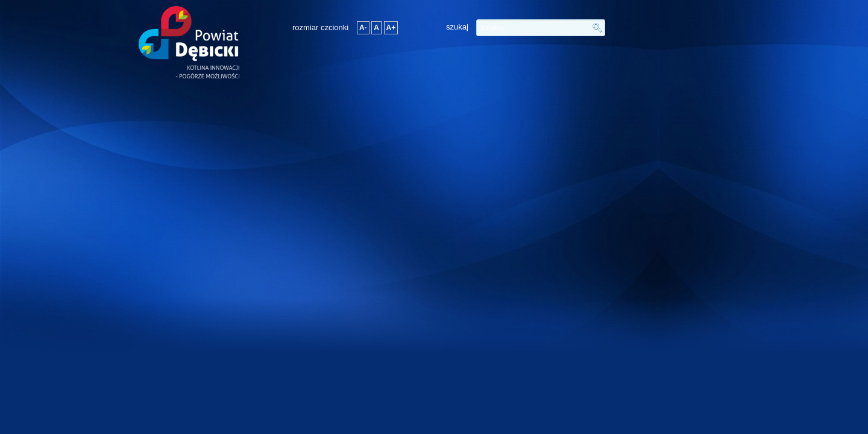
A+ (391, 28)
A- (363, 28)
